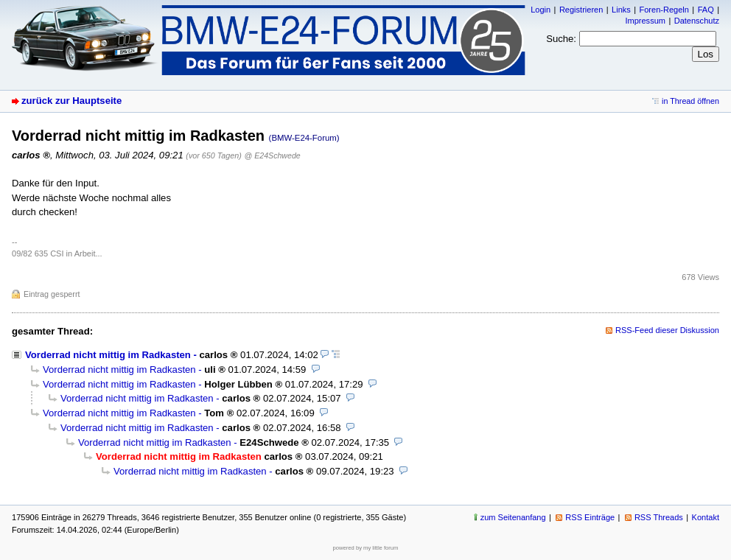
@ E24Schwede (272, 155)
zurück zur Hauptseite (71, 101)
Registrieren (581, 10)
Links (621, 10)
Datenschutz (697, 21)
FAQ (706, 10)
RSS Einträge (590, 517)
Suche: (561, 39)
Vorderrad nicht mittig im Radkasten (108, 355)
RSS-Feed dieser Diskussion (667, 330)
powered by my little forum (366, 548)
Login (541, 10)
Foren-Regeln (664, 10)
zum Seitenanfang (513, 517)
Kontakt (706, 517)
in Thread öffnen (690, 101)
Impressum (645, 21)
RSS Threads (659, 517)
